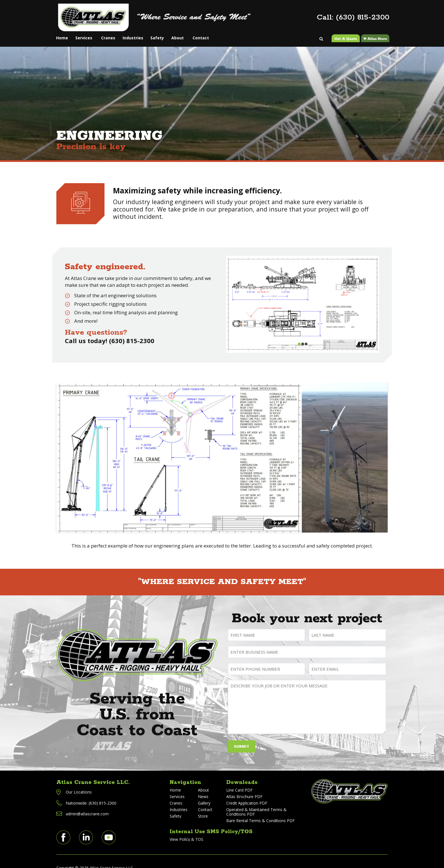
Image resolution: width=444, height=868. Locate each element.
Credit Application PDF (247, 795)
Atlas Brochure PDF (244, 789)
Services (89, 35)
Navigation (186, 775)
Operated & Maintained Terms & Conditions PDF (256, 804)
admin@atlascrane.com (87, 806)
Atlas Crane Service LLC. (93, 775)
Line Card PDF (239, 782)
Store (203, 808)
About (198, 35)
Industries (145, 35)
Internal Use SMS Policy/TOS (213, 824)
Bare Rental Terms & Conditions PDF (261, 813)
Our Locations (79, 784)
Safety (174, 35)
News (203, 789)
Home (64, 35)
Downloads (243, 775)
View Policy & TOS (186, 832)
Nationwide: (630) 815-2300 (91, 795)
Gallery (204, 795)
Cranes (116, 35)
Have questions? (96, 325)
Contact (224, 35)
